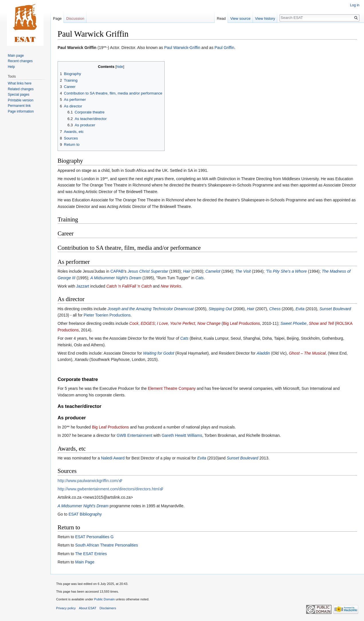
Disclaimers (108, 608)
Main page (16, 56)
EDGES (148, 323)
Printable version (20, 100)
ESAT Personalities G (94, 537)
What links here (20, 83)
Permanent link (19, 106)
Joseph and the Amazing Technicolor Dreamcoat (150, 309)
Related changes (21, 89)
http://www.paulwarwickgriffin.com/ (88, 481)
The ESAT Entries (91, 554)
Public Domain (104, 599)
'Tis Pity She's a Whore (286, 271)
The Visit (243, 271)
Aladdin (263, 353)
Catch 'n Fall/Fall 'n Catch (129, 286)
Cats (199, 278)
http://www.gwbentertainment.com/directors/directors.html (109, 489)
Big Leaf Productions (242, 323)
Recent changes (20, 61)
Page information (21, 111)
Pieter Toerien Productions (107, 315)
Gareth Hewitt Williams (182, 435)
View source (240, 18)
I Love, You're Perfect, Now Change (189, 323)
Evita (300, 309)
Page (57, 18)
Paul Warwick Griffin (77, 48)
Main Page (85, 562)
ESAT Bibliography (85, 514)
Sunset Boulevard (335, 309)
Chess (275, 309)
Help (11, 67)
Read (221, 18)
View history (265, 18)
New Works (171, 286)
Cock (134, 323)
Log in (355, 5)
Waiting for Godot (159, 353)
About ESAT (88, 608)
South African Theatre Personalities (106, 545)
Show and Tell (321, 323)
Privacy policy (66, 608)
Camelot (213, 271)
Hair (187, 271)
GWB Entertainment (134, 435)
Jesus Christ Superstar (148, 271)
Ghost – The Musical (307, 353)
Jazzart (83, 286)
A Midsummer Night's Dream (116, 278)
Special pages (18, 95)
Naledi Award (113, 458)
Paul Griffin (224, 48)
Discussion (75, 18)
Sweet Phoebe (293, 323)
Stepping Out (220, 309)
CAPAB (117, 271)
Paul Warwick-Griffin (182, 48)
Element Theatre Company (172, 388)
